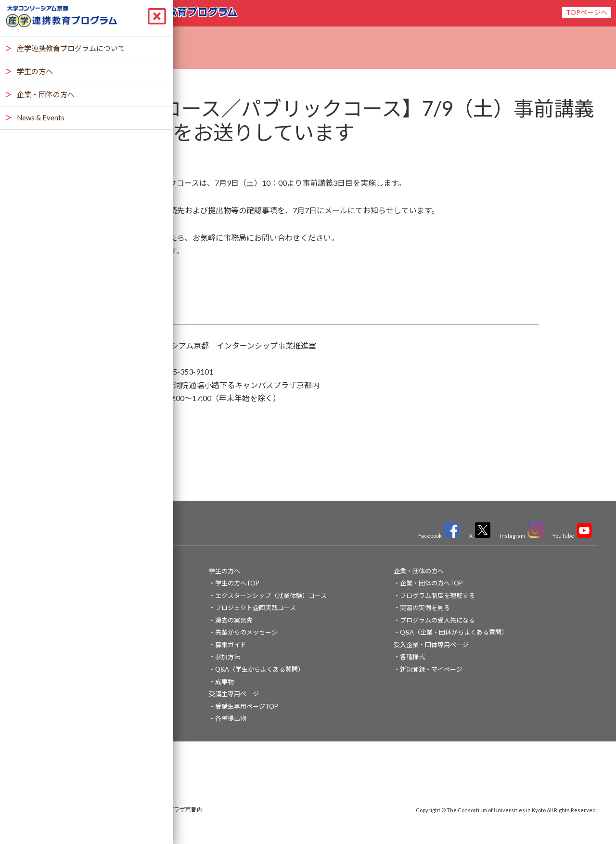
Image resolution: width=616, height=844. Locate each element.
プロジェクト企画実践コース (256, 608)
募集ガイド (231, 645)
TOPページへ (587, 12)
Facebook (439, 536)
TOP (31, 571)
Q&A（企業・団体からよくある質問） (454, 632)
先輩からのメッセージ (246, 632)
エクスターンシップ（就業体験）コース (271, 596)
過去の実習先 (234, 620)
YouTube (572, 536)
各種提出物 (231, 718)
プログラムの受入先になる (437, 620)
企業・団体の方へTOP (431, 583)
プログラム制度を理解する (437, 596)
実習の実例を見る (425, 608)
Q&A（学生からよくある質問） (260, 669)
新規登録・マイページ (431, 669)
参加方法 (228, 657)
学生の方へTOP (237, 583)
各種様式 (412, 657)
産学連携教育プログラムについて (71, 596)
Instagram (521, 536)
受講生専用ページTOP (247, 706)
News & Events (45, 620)
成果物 (225, 682)
